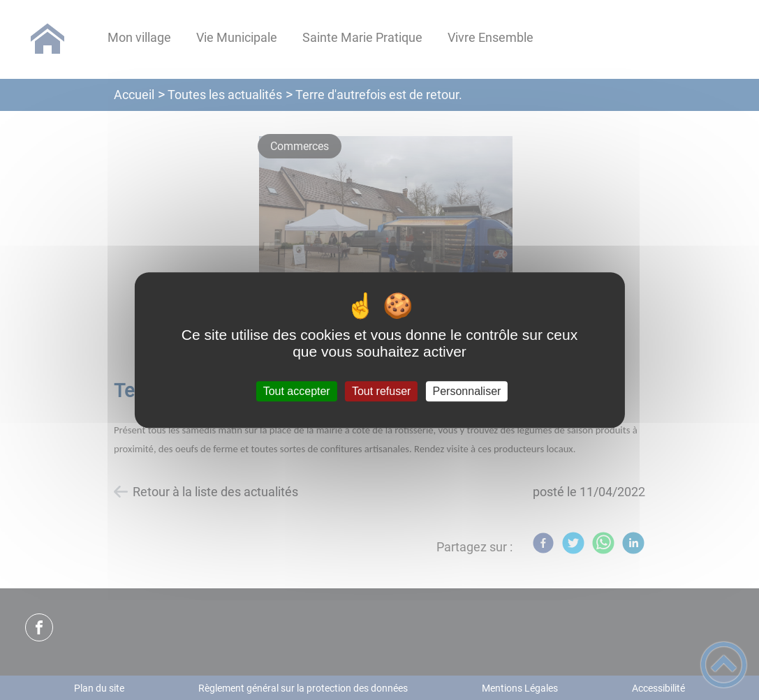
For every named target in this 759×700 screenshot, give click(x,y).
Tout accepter (297, 391)
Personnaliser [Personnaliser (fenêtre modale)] (467, 391)
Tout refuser (381, 391)
